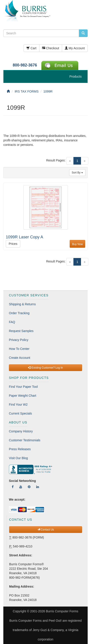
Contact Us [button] (46, 530)
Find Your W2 (18, 405)
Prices (13, 244)
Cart (31, 48)
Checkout (51, 48)
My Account (75, 48)
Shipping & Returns (22, 304)
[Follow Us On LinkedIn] (38, 487)
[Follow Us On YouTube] (21, 487)
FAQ (12, 322)
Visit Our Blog (18, 458)
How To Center (19, 349)
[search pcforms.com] (83, 33)
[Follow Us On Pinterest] (29, 487)
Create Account (20, 358)
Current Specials (20, 413)
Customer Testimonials (25, 440)
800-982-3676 (25, 65)
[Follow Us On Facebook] (13, 487)
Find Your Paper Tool (23, 387)
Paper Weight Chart (23, 396)
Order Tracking (19, 313)
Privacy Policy (19, 340)
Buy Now (77, 244)
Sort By (77, 173)
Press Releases (20, 449)
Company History (21, 431)
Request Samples (21, 331)
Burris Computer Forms (62, 611)
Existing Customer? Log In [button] (45, 368)
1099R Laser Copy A (24, 237)
